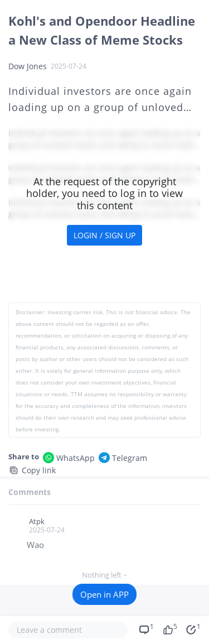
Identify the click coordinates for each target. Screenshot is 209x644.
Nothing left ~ (104, 575)
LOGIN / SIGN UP (104, 235)
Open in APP (104, 594)
